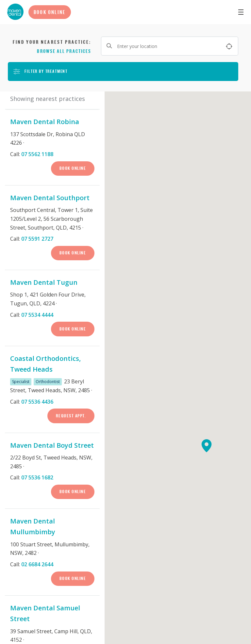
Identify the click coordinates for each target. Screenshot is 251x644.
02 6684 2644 (37, 564)
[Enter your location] (170, 46)
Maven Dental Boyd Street (52, 445)
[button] (210, 449)
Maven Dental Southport (50, 198)
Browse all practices (64, 51)
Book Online (50, 12)
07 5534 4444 (37, 315)
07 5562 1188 (37, 154)
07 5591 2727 (37, 239)
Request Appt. (71, 416)
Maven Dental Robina (45, 122)
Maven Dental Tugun (44, 282)
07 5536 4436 (37, 402)
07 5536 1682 (37, 477)
